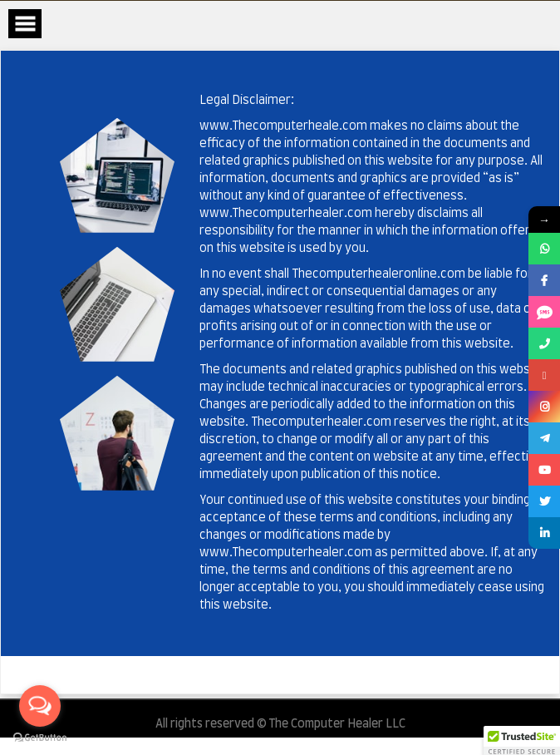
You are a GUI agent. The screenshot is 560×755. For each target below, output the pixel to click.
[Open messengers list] (40, 706)
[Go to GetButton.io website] (40, 738)
